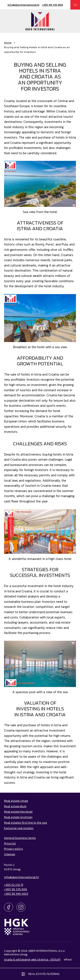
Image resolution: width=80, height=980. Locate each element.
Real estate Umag (16, 801)
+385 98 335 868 (52, 5)
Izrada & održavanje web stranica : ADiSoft (32, 959)
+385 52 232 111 (14, 885)
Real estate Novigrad (18, 812)
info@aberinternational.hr (23, 5)
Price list (10, 843)
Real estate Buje (15, 806)
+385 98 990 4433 (16, 894)
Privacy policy (14, 849)
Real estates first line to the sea (25, 823)
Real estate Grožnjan (18, 817)
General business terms (20, 838)
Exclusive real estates (19, 828)
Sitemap (10, 854)
